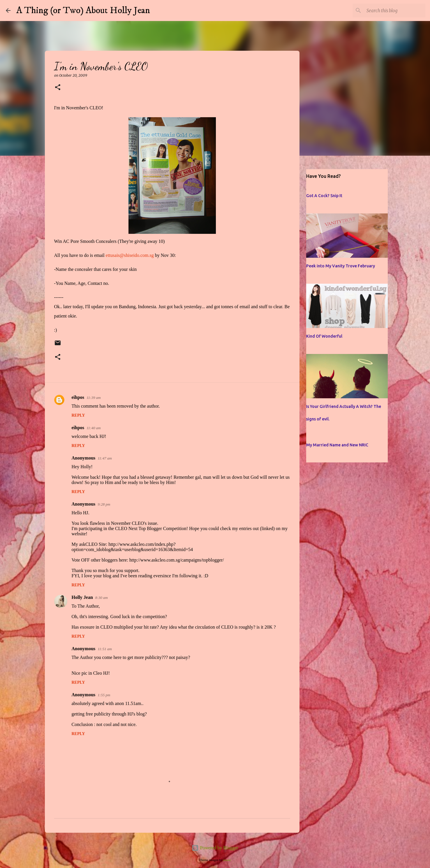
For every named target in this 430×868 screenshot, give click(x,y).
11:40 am (94, 428)
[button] (58, 88)
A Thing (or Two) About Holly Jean (83, 10)
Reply (78, 415)
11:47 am (105, 458)
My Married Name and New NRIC (337, 445)
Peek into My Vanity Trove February (341, 266)
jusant (227, 860)
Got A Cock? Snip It (324, 196)
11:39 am (94, 398)
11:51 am (105, 649)
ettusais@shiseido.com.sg (130, 255)
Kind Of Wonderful (324, 336)
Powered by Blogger (215, 848)
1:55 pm (104, 695)
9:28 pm (104, 504)
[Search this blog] (395, 10)
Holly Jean (82, 597)
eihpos (78, 397)
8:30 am (102, 598)
